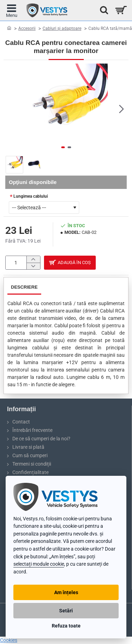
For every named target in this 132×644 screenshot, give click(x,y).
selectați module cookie (39, 564)
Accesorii (27, 28)
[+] (33, 260)
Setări (66, 611)
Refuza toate (66, 626)
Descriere (24, 288)
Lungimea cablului (31, 196)
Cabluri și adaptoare (62, 28)
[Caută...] (102, 10)
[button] (121, 109)
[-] (33, 267)
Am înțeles (66, 592)
